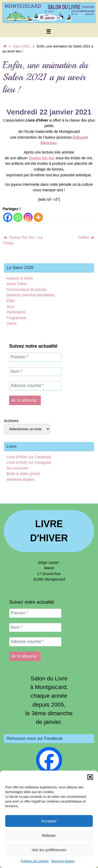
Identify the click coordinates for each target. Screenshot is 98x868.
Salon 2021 (22, 46)
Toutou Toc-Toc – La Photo (23, 240)
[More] (38, 217)
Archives (11, 421)
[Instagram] (28, 217)
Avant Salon (17, 284)
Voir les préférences (49, 850)
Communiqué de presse (27, 290)
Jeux (10, 307)
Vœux (11, 323)
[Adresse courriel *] (35, 386)
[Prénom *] (35, 357)
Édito (11, 301)
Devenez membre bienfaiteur (31, 295)
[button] (90, 777)
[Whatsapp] (18, 217)
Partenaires (16, 312)
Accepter (49, 821)
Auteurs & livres (20, 278)
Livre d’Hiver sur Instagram (29, 462)
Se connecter (18, 468)
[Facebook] (8, 217)
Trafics (86, 237)
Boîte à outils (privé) (23, 474)
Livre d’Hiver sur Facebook (29, 457)
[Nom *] (35, 372)
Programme (16, 318)
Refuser (49, 835)
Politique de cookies (35, 861)
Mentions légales (63, 861)
